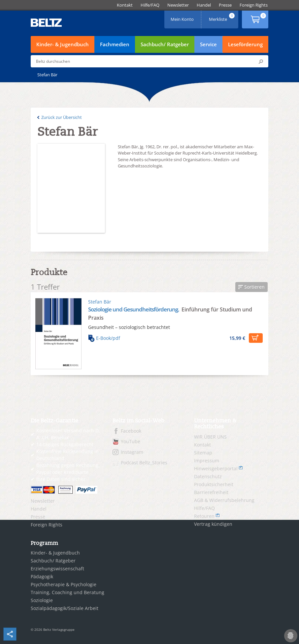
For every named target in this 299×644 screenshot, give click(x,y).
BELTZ (47, 23)
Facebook (131, 431)
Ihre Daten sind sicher (61, 479)
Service (208, 44)
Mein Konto (183, 17)
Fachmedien (115, 44)
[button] (251, 287)
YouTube (131, 441)
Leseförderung (245, 44)
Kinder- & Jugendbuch (63, 44)
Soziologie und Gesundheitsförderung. (134, 309)
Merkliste (222, 17)
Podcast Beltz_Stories (144, 463)
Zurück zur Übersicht (62, 117)
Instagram (132, 452)
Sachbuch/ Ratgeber (165, 44)
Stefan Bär (100, 302)
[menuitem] (125, 5)
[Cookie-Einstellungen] (291, 636)
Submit (261, 61)
